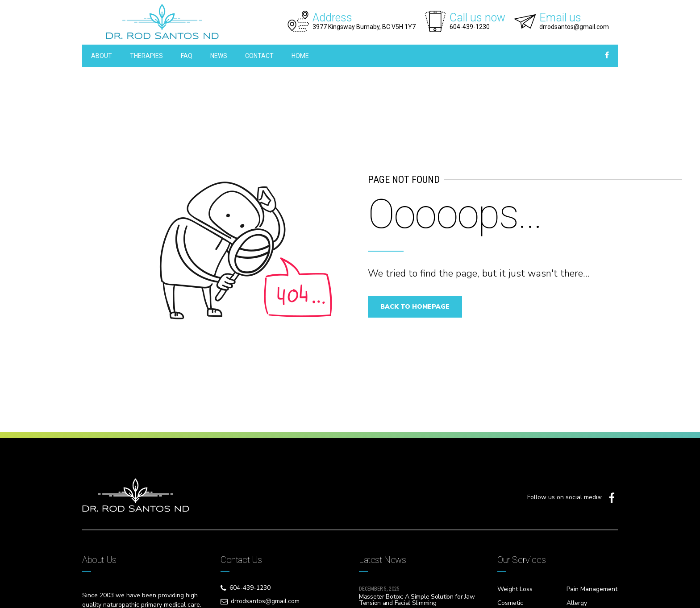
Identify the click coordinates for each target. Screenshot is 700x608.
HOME (300, 56)
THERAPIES (146, 56)
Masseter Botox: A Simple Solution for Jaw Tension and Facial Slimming (417, 600)
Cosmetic (510, 603)
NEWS (219, 56)
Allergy (577, 603)
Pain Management (592, 589)
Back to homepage (419, 307)
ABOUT (102, 56)
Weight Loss (515, 589)
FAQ (187, 56)
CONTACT (259, 56)
